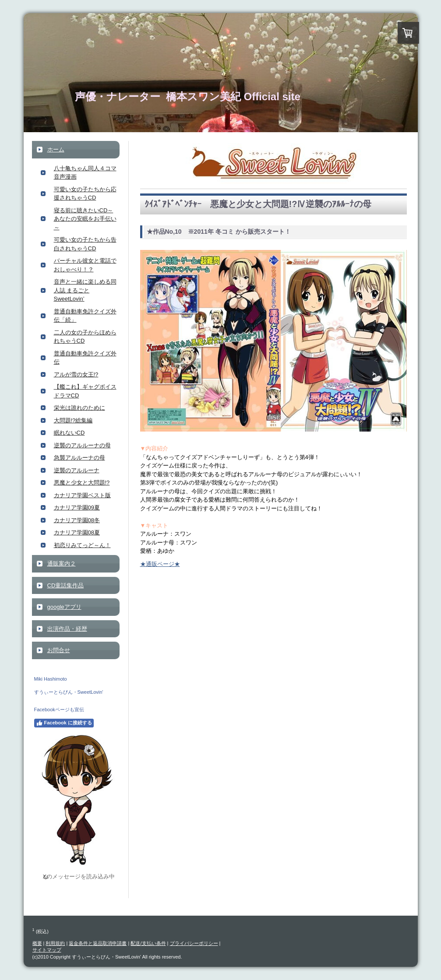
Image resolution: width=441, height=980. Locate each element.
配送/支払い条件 (148, 943)
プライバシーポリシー (194, 943)
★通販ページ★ (160, 564)
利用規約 (55, 943)
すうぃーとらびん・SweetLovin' (69, 692)
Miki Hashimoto (51, 679)
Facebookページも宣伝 (59, 710)
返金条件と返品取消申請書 (98, 943)
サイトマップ (47, 950)
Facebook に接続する (64, 723)
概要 (37, 943)
